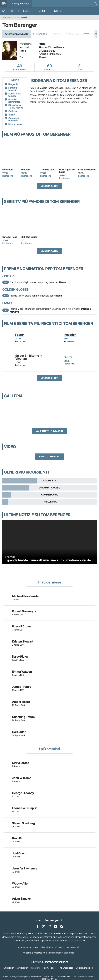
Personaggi (22, 17)
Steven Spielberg (23, 823)
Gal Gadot (19, 732)
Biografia (13, 84)
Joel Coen (19, 853)
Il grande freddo (87, 170)
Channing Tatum (23, 717)
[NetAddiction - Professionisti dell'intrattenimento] (57, 962)
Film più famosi (13, 89)
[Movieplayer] (50, 920)
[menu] (4, 4)
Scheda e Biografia (17, 34)
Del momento (42, 11)
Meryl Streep (21, 763)
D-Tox (68, 357)
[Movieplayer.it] (20, 4)
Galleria (13, 111)
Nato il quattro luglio (67, 171)
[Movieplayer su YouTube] (55, 926)
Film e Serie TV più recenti (16, 106)
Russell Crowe (22, 626)
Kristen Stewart (23, 641)
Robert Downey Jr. (25, 611)
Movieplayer (8, 17)
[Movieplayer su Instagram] (50, 926)
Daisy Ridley (20, 657)
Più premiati (23, 11)
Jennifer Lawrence (25, 868)
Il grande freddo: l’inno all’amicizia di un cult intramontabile (48, 560)
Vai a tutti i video (50, 457)
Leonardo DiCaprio (25, 808)
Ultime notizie (16, 124)
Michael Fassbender (26, 596)
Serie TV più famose (15, 95)
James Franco (22, 687)
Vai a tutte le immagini (49, 431)
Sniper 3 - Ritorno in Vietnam (29, 357)
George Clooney (23, 793)
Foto (86, 34)
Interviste (60, 11)
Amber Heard (21, 702)
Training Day (47, 170)
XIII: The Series (29, 237)
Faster (20, 335)
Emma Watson (22, 672)
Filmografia (40, 34)
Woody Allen (21, 884)
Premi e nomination (14, 101)
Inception (7, 170)
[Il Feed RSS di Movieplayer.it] (61, 926)
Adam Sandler (22, 899)
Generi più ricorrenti (14, 119)
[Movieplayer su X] (44, 926)
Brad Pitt (18, 838)
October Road (10, 237)
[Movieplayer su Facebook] (38, 926)
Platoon (25, 170)
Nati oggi (8, 11)
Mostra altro (49, 186)
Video (12, 115)
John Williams (22, 778)
